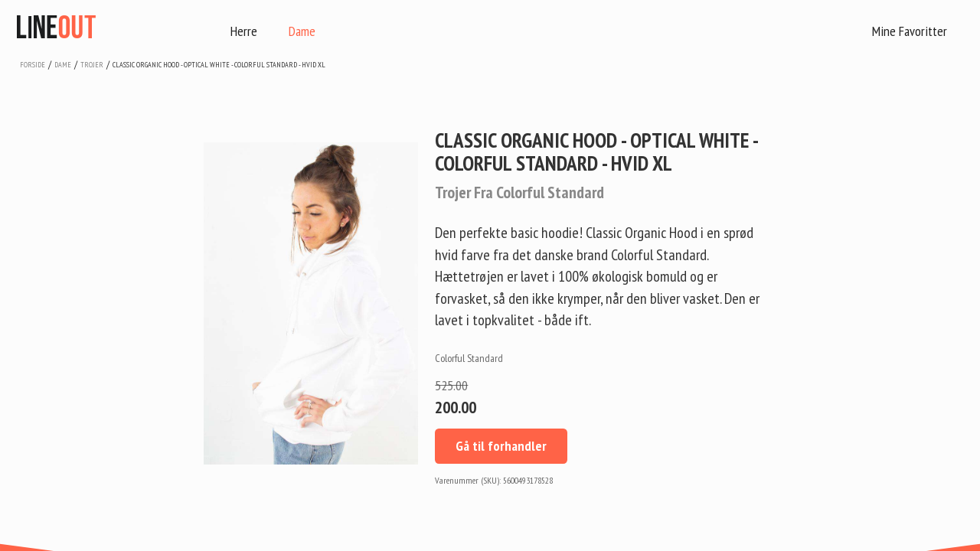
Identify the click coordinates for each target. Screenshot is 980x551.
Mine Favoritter (910, 31)
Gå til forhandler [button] (501, 446)
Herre (244, 31)
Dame (302, 31)
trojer (92, 65)
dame (63, 65)
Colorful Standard (469, 358)
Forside (33, 65)
